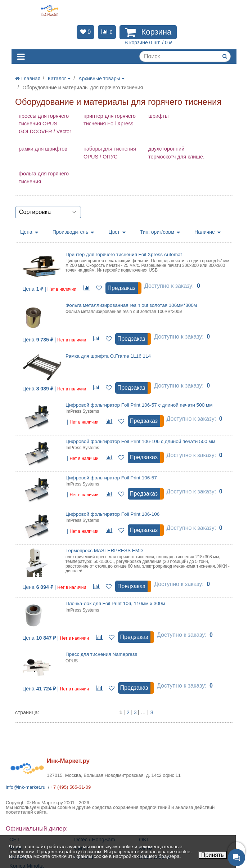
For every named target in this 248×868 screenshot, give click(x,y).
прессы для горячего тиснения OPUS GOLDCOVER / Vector (45, 124)
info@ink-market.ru (26, 787)
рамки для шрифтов (43, 149)
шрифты (158, 116)
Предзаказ (121, 288)
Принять (213, 855)
